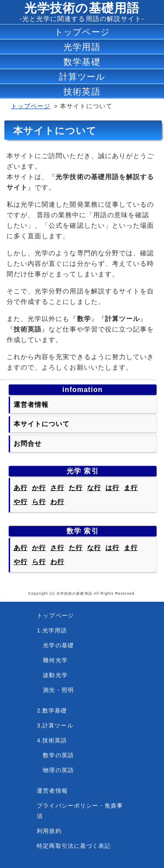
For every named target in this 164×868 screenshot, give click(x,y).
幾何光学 (52, 660)
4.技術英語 (52, 740)
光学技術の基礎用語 (82, 8)
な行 (94, 488)
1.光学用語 (52, 630)
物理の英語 (55, 770)
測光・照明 (55, 690)
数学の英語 (55, 755)
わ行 (57, 502)
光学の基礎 (55, 645)
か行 (39, 488)
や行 (21, 502)
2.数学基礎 (52, 711)
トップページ (31, 106)
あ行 (21, 488)
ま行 (131, 488)
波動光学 (52, 675)
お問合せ (28, 443)
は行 (112, 488)
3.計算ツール (55, 725)
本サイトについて (42, 424)
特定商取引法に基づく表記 (74, 846)
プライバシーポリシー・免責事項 (80, 811)
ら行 (39, 502)
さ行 (57, 488)
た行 (76, 488)
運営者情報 (31, 404)
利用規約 (49, 831)
